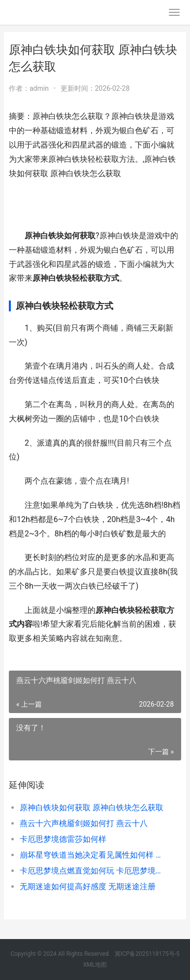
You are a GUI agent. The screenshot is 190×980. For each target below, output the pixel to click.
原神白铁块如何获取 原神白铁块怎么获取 (92, 808)
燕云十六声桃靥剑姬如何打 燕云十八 (84, 823)
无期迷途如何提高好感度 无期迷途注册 (88, 886)
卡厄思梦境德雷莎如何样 (63, 839)
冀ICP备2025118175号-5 (147, 954)
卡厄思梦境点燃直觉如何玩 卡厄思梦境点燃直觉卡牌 (92, 871)
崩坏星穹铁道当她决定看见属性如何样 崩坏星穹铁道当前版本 (92, 855)
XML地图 (95, 965)
